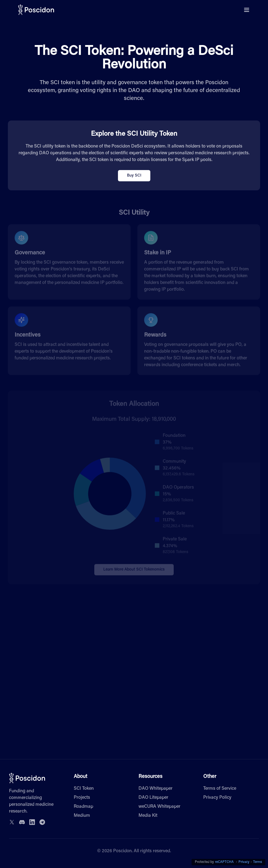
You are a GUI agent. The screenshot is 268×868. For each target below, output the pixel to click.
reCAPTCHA (224, 862)
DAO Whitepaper (156, 789)
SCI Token (84, 789)
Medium (82, 816)
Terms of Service (220, 789)
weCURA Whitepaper (159, 807)
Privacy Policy (217, 798)
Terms (258, 862)
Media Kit (148, 816)
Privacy (244, 862)
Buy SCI (134, 176)
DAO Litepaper (153, 798)
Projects (82, 798)
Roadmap (83, 807)
